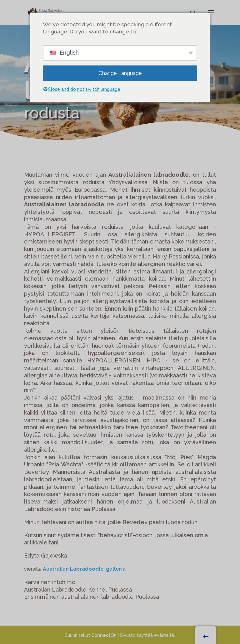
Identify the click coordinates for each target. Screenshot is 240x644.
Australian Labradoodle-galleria (84, 569)
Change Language (120, 73)
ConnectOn (104, 635)
